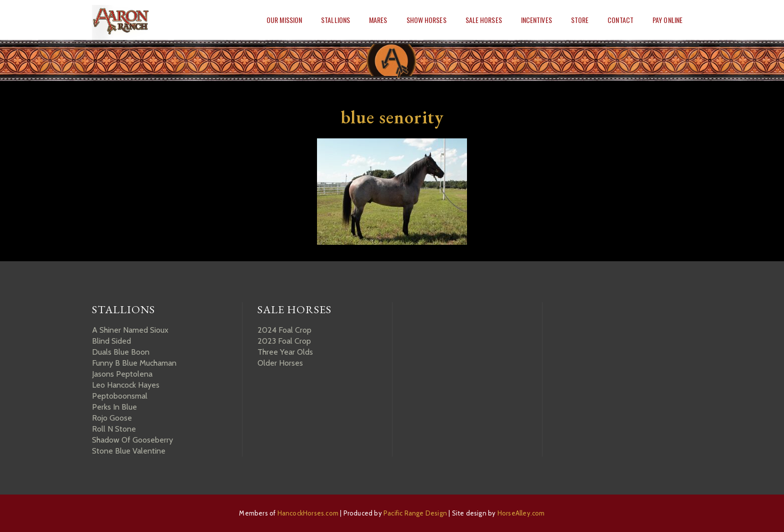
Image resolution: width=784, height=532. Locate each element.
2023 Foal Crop (284, 341)
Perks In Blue (114, 407)
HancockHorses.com (308, 513)
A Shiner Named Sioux (130, 330)
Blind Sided (111, 341)
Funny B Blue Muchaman (134, 363)
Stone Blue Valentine (129, 451)
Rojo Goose (112, 418)
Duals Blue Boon (121, 352)
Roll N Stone (114, 429)
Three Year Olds (285, 352)
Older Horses (280, 363)
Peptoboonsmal (120, 396)
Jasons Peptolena (122, 374)
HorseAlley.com (521, 513)
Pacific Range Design (415, 513)
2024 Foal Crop (284, 330)
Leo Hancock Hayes (126, 385)
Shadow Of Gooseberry (132, 440)
